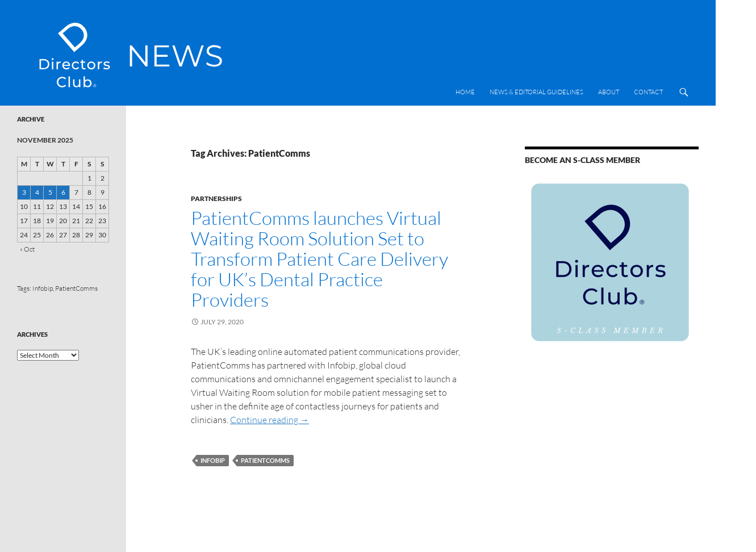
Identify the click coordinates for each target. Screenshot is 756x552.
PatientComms (265, 460)
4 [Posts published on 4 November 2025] (37, 192)
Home (465, 92)
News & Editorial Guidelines (536, 92)
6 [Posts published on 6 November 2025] (63, 192)
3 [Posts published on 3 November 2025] (24, 192)
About (609, 92)
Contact (648, 92)
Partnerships (216, 198)
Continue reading (270, 420)
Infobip (213, 460)
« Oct (27, 249)
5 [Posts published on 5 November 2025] (50, 192)
